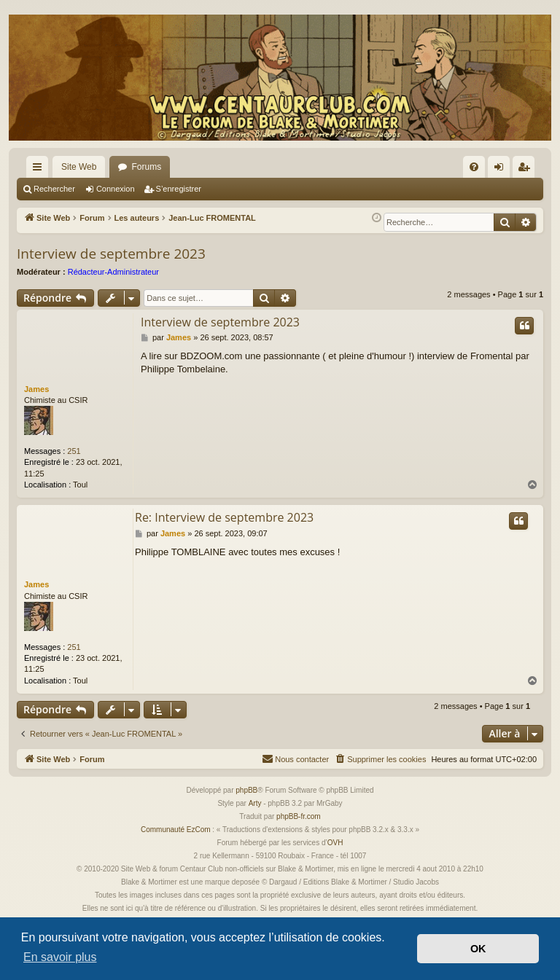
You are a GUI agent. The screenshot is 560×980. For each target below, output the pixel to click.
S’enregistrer (179, 189)
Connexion (116, 189)
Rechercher (54, 189)
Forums (146, 167)
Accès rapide (40, 170)
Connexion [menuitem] (502, 170)
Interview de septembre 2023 (111, 254)
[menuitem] (474, 167)
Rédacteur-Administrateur (113, 272)
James (36, 389)
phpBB (246, 790)
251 (74, 451)
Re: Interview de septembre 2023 (224, 517)
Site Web (79, 167)
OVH (335, 843)
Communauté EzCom (176, 830)
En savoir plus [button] (60, 957)
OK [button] (478, 949)
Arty (255, 803)
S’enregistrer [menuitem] (527, 170)
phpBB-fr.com (299, 816)
